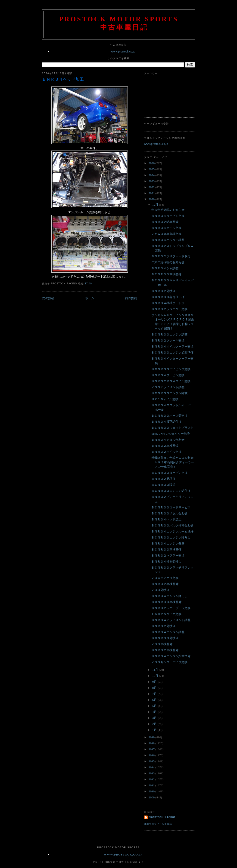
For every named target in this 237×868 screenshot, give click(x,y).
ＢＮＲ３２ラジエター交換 (169, 309)
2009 (152, 797)
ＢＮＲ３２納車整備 (165, 222)
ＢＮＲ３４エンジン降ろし (169, 596)
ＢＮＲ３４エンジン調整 (168, 632)
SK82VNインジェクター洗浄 (170, 434)
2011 (152, 785)
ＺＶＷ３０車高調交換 (166, 234)
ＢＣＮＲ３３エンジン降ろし (171, 537)
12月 (156, 205)
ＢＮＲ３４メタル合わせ (168, 440)
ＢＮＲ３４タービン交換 (168, 216)
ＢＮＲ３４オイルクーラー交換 (172, 346)
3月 (155, 718)
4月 (155, 712)
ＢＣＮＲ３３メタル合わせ (169, 513)
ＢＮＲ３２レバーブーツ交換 (171, 608)
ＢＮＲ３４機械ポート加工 (169, 303)
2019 (152, 737)
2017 (152, 749)
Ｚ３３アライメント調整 (168, 387)
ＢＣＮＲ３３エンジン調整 (169, 334)
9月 (155, 682)
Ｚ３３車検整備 (162, 644)
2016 (152, 755)
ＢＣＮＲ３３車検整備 (166, 274)
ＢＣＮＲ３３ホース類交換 (169, 416)
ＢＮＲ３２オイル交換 (166, 452)
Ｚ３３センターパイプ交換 (169, 662)
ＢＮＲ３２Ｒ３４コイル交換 (171, 381)
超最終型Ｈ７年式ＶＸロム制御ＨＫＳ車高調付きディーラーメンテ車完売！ (173, 462)
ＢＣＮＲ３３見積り (165, 638)
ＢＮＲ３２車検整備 (165, 446)
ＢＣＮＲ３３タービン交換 (169, 473)
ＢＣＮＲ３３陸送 (163, 485)
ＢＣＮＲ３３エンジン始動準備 (172, 352)
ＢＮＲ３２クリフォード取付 (171, 256)
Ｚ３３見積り (160, 590)
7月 (155, 694)
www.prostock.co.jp (123, 51)
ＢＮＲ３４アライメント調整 (171, 620)
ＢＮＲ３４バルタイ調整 (168, 240)
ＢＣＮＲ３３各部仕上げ (168, 297)
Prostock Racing (162, 817)
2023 (152, 181)
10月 (156, 676)
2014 (152, 767)
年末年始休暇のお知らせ (168, 210)
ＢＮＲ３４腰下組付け (166, 422)
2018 (152, 743)
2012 (152, 779)
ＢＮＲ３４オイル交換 (166, 228)
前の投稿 (131, 298)
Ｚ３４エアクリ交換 (165, 578)
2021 (152, 193)
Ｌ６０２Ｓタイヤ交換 (166, 614)
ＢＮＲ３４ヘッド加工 (63, 79)
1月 (155, 730)
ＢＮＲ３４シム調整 (165, 268)
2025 (152, 169)
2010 (152, 791)
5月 (155, 706)
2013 (152, 773)
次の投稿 (48, 298)
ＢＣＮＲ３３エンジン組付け (171, 491)
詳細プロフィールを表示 (158, 824)
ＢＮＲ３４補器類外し (166, 562)
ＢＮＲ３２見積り (163, 291)
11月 (156, 670)
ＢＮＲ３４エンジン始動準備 (171, 656)
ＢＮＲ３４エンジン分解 (168, 543)
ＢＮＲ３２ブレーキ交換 (168, 340)
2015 (152, 761)
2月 (155, 724)
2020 (152, 199)
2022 (152, 187)
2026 (152, 163)
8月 (155, 688)
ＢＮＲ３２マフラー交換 (168, 556)
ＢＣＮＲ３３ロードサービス (171, 507)
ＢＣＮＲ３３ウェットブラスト (172, 428)
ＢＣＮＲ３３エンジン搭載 (169, 393)
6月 (155, 700)
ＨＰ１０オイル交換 (165, 399)
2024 (152, 175)
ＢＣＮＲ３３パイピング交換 (171, 369)
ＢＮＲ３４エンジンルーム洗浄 (172, 531)
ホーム (90, 298)
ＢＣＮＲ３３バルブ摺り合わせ (172, 525)
